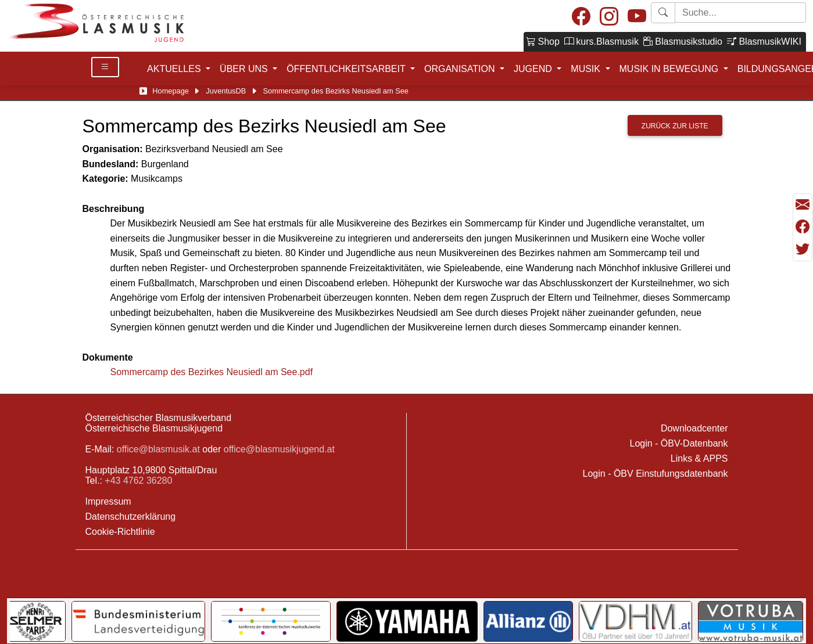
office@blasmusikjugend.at (279, 449)
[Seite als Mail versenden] (803, 205)
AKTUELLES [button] (175, 69)
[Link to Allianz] (529, 621)
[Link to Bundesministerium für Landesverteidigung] (138, 621)
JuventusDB (226, 91)
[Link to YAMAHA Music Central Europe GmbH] (407, 621)
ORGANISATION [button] (461, 69)
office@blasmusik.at (158, 449)
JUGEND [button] (534, 69)
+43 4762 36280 (138, 481)
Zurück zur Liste (675, 126)
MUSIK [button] (587, 69)
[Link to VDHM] (635, 621)
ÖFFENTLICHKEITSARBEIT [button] (347, 69)
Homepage (171, 91)
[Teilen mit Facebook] (803, 227)
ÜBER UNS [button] (245, 69)
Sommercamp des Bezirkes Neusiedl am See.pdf (212, 372)
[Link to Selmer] (36, 621)
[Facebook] (581, 17)
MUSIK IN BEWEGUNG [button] (670, 69)
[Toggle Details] (105, 67)
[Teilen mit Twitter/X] (803, 249)
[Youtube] (637, 17)
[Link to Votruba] (751, 621)
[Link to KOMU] (271, 621)
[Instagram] (609, 17)
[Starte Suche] (740, 12)
